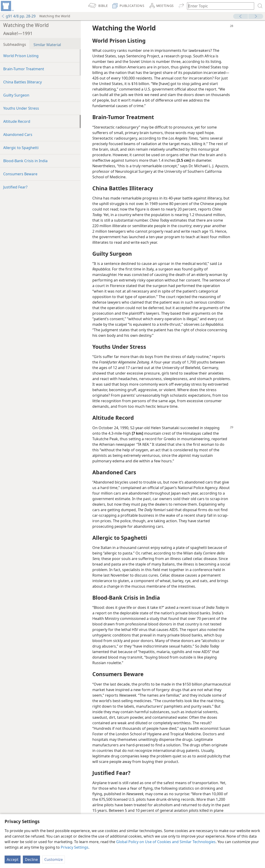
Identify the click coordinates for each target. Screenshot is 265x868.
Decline (31, 859)
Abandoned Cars (18, 135)
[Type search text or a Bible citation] (218, 6)
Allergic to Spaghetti (21, 148)
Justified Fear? (15, 187)
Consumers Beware (20, 174)
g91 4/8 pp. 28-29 (18, 16)
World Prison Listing (21, 56)
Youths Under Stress (21, 108)
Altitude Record (17, 121)
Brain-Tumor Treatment (24, 69)
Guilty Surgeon (16, 95)
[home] (7, 6)
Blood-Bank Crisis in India (25, 161)
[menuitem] (7, 6)
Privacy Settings (75, 847)
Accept (13, 859)
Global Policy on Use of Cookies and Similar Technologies (166, 842)
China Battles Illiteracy (23, 82)
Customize (54, 859)
